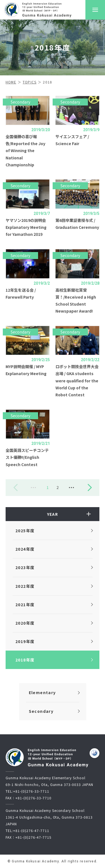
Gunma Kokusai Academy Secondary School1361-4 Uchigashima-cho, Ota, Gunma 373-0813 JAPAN (49, 817)
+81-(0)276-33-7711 (31, 791)
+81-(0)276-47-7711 (31, 830)
